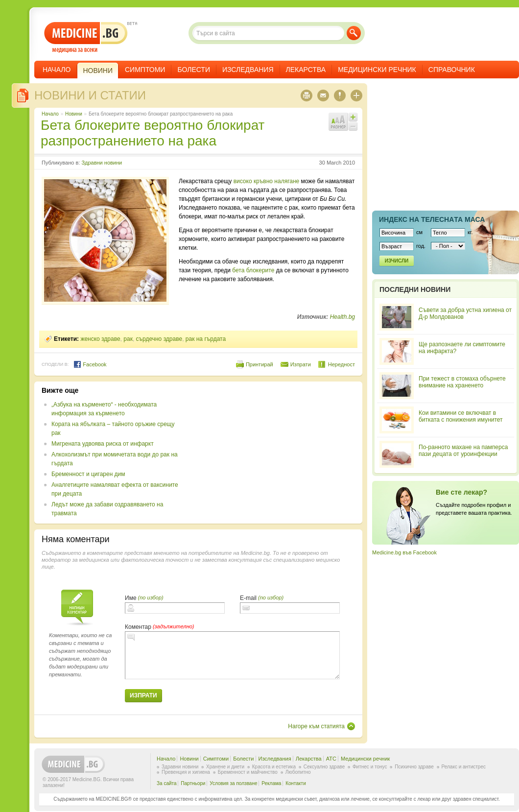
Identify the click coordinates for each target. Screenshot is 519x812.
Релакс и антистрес (464, 767)
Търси (354, 33)
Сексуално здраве (324, 767)
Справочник (452, 70)
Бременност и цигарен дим (88, 474)
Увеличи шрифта (353, 117)
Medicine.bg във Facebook (404, 552)
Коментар (138, 627)
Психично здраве (414, 767)
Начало (57, 70)
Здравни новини (102, 163)
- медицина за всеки (86, 37)
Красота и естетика (274, 767)
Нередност (342, 364)
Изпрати (301, 364)
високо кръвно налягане (267, 181)
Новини (74, 114)
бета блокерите (253, 270)
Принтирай (259, 364)
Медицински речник (377, 70)
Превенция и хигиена (186, 772)
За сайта (167, 783)
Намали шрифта (353, 126)
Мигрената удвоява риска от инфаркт (103, 444)
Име (131, 598)
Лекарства (306, 70)
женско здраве (100, 339)
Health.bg (342, 317)
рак (128, 339)
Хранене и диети (225, 767)
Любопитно (298, 772)
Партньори (193, 783)
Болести (194, 70)
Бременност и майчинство (248, 772)
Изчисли (397, 261)
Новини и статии (90, 95)
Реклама (271, 783)
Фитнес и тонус (370, 767)
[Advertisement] (265, 448)
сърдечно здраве (159, 339)
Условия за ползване (233, 783)
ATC (331, 759)
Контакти (296, 783)
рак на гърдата (206, 339)
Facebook (90, 364)
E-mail (248, 598)
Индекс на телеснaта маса (432, 219)
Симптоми (145, 70)
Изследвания (248, 70)
